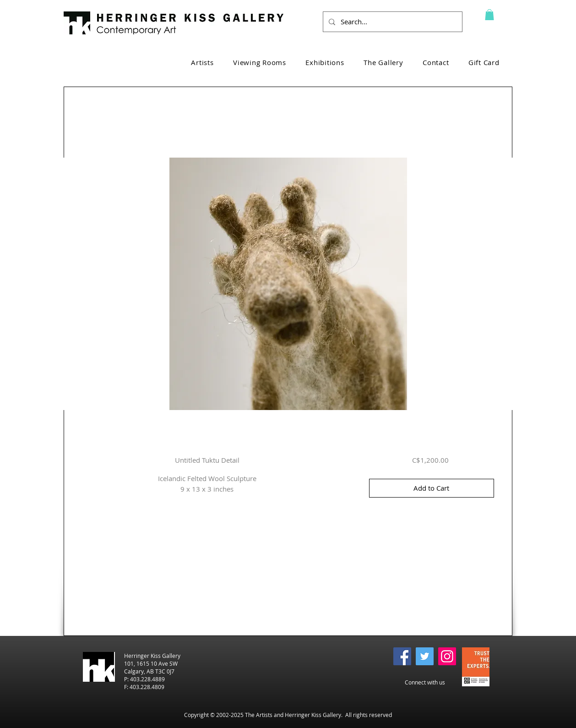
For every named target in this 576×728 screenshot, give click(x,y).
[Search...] (392, 22)
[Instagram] (447, 656)
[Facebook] (402, 656)
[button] (489, 15)
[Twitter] (425, 656)
